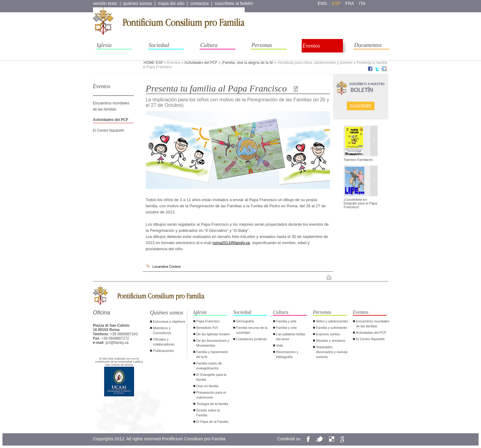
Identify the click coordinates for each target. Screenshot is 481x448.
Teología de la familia (212, 404)
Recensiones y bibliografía (287, 354)
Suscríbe (361, 106)
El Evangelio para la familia (211, 377)
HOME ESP (153, 63)
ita (362, 3)
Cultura (209, 45)
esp (336, 3)
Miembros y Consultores (162, 330)
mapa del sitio (171, 3)
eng (322, 3)
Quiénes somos (167, 313)
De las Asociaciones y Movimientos (213, 343)
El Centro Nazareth (109, 131)
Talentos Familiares (358, 160)
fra (350, 3)
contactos (200, 3)
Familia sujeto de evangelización (209, 366)
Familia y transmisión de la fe (212, 354)
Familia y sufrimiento (332, 328)
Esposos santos (328, 334)
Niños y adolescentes (332, 321)
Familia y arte (286, 321)
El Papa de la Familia (212, 422)
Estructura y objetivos (169, 321)
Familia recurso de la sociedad (252, 330)
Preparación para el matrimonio (211, 395)
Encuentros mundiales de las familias (373, 324)
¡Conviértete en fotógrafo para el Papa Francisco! (361, 203)
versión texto (105, 3)
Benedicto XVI (207, 328)
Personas (262, 45)
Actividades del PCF (201, 63)
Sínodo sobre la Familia (208, 413)
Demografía (245, 321)
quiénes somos (138, 3)
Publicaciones (164, 351)
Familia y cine (287, 328)
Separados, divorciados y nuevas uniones (332, 352)
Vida (280, 345)
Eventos (311, 46)
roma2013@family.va (231, 243)
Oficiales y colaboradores (164, 342)
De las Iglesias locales (213, 334)
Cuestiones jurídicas (252, 339)
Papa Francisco (208, 321)
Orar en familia (208, 386)
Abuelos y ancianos (331, 341)
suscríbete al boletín (234, 3)
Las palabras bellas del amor (291, 337)
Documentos (368, 45)
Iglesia (104, 45)
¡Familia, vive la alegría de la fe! (248, 63)
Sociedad (159, 45)
